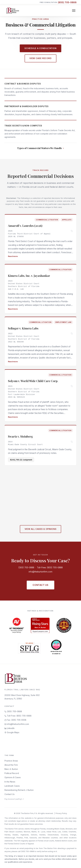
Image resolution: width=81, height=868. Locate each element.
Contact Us (40, 585)
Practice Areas (11, 761)
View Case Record (40, 58)
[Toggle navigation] (74, 11)
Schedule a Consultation (40, 48)
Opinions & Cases (13, 777)
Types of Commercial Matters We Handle (40, 148)
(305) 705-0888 (26, 568)
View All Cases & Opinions (40, 531)
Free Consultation (58, 2)
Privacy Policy (61, 813)
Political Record (12, 773)
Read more (13, 256)
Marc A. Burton (11, 769)
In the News (10, 782)
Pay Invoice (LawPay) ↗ (14, 799)
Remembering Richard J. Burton (19, 790)
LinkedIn (10, 728)
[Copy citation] (72, 231)
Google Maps (12, 732)
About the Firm (11, 765)
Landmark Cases (12, 786)
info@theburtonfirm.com (40, 572)
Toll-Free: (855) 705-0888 (50, 568)
